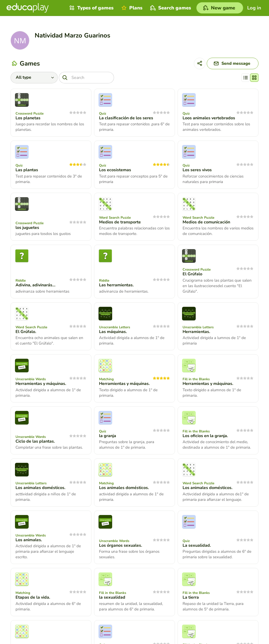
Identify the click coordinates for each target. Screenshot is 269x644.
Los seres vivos (197, 170)
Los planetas (28, 118)
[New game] (220, 8)
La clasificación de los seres (126, 118)
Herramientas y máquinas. (41, 384)
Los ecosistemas (115, 170)
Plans (131, 8)
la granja (108, 436)
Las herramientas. (116, 285)
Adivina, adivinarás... (35, 285)
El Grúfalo (192, 274)
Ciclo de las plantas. (35, 441)
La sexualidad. (197, 545)
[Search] (86, 78)
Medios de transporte (120, 222)
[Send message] (233, 63)
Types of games (91, 8)
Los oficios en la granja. (205, 436)
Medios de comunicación (206, 222)
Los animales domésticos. (40, 488)
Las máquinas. (113, 332)
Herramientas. (196, 332)
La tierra (191, 597)
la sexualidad (112, 597)
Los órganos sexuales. (121, 545)
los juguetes (27, 228)
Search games (170, 8)
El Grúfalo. (26, 332)
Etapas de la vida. (33, 597)
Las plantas (27, 170)
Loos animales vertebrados (209, 118)
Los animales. (29, 540)
